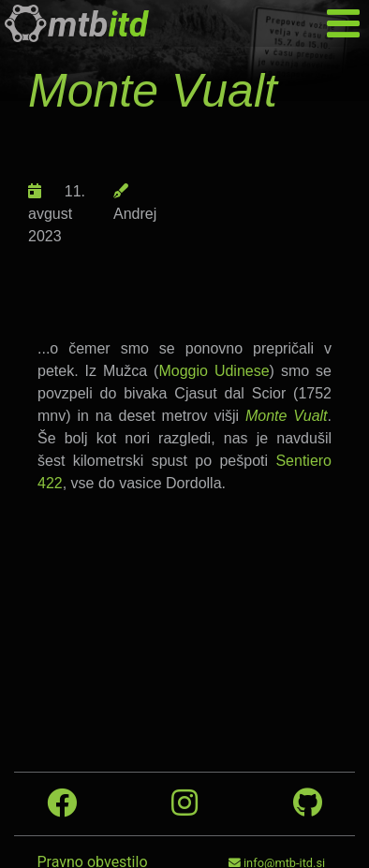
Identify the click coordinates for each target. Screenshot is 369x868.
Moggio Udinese (214, 371)
